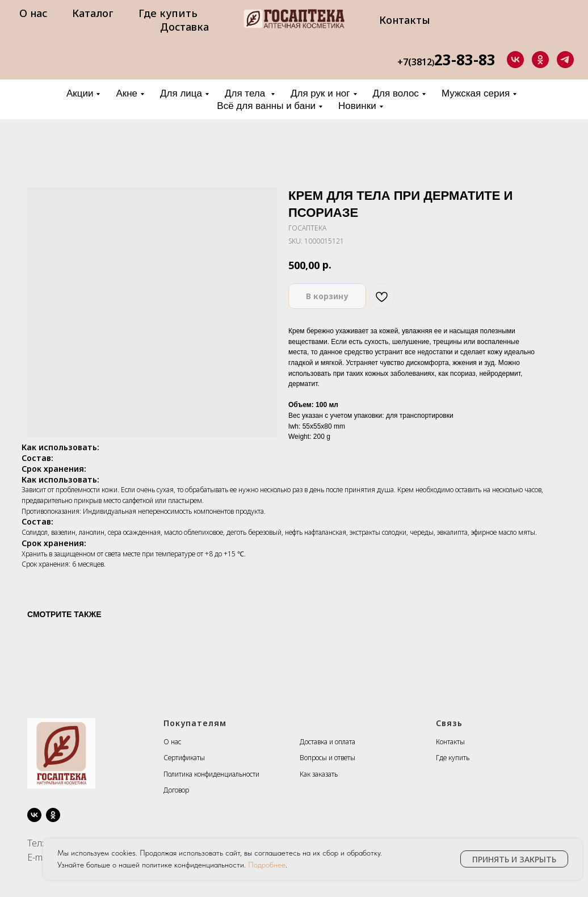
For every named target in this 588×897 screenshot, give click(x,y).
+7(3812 (415, 62)
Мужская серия (476, 93)
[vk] (515, 60)
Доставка (184, 27)
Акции (80, 93)
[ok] (540, 60)
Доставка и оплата (327, 742)
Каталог (93, 13)
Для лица (181, 93)
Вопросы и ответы (327, 758)
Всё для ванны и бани (266, 106)
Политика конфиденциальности (211, 774)
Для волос (396, 93)
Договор (176, 790)
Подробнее (267, 865)
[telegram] (565, 60)
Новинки (357, 106)
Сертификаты (184, 758)
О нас (33, 13)
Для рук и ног (320, 93)
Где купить (168, 13)
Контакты (405, 20)
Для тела (246, 93)
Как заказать (319, 774)
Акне (127, 93)
